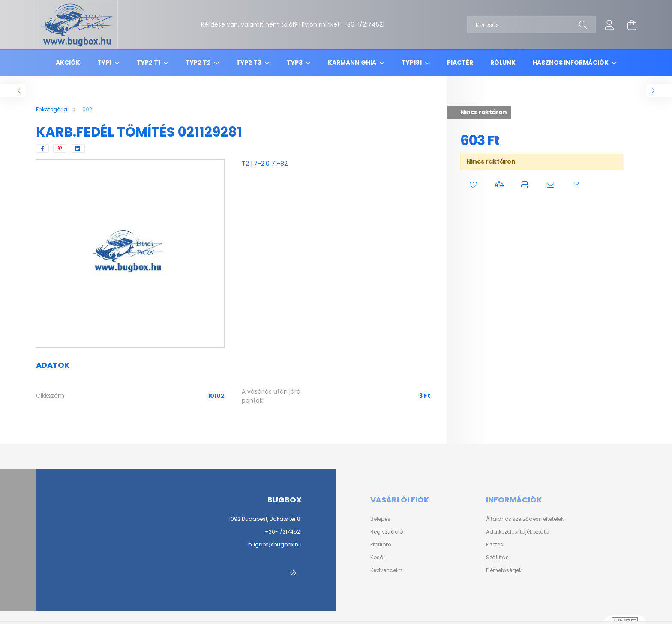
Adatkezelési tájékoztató (517, 532)
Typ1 (105, 63)
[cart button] (632, 25)
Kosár (378, 558)
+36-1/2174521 (283, 532)
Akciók (68, 63)
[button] (473, 185)
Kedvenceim (387, 570)
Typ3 (295, 63)
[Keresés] (531, 25)
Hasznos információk (571, 63)
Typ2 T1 (149, 63)
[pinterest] (60, 149)
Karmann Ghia (353, 63)
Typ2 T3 (249, 63)
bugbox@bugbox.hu (275, 545)
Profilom (381, 545)
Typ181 (412, 63)
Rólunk (503, 63)
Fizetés (495, 545)
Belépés (380, 519)
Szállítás (497, 558)
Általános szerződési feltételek (525, 519)
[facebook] (42, 149)
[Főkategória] (52, 109)
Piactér (460, 63)
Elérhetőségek (504, 570)
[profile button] (609, 25)
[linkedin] (78, 149)
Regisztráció (387, 532)
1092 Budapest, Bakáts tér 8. (265, 519)
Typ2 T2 (199, 63)
